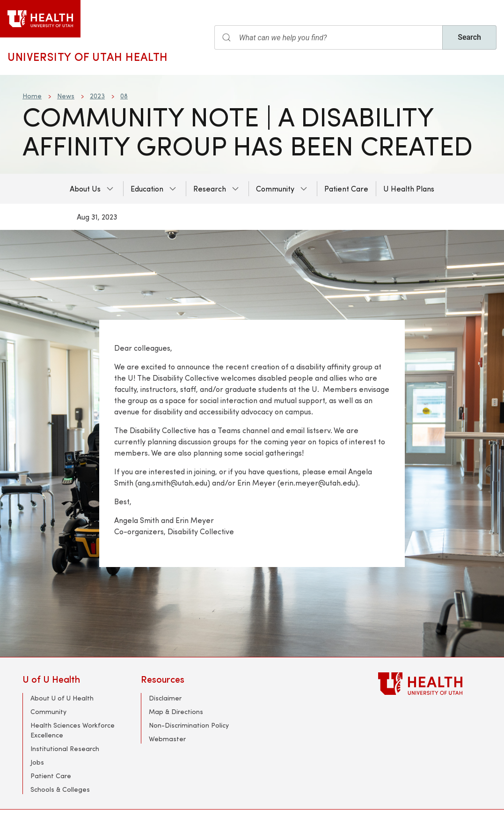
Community (275, 188)
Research (210, 188)
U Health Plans (409, 188)
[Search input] (329, 37)
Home (32, 96)
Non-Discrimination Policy (189, 725)
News (66, 96)
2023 (97, 96)
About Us (85, 188)
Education (147, 188)
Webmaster (167, 739)
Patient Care (346, 188)
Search (469, 37)
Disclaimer (165, 698)
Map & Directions (176, 711)
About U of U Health (62, 698)
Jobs (37, 762)
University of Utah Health (88, 56)
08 (124, 96)
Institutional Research (65, 748)
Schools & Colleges (60, 789)
